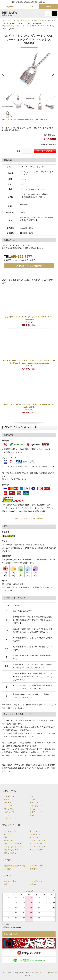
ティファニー (9, 806)
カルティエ (34, 803)
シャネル (8, 800)
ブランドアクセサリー (13, 844)
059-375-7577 (22, 257)
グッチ (32, 800)
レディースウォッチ (38, 847)
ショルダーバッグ (11, 831)
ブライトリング (36, 812)
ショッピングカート (38, 881)
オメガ (32, 809)
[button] (48, 14)
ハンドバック (9, 834)
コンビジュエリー (11, 853)
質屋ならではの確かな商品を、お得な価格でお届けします (29, 2)
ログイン (29, 7)
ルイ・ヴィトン (8, 20)
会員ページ (8, 884)
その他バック (35, 834)
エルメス (33, 797)
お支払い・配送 (10, 881)
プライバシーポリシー (38, 866)
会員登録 (10, 7)
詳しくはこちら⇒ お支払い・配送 (29, 519)
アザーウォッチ (10, 818)
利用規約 (8, 869)
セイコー (8, 815)
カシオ (32, 815)
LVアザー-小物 (39, 20)
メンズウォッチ (36, 844)
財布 (6, 837)
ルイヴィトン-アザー (24, 20)
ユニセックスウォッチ (13, 847)
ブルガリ (8, 803)
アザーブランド (36, 806)
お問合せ (33, 884)
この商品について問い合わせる (29, 266)
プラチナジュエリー (12, 850)
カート (49, 7)
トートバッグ (35, 831)
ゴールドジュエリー (38, 850)
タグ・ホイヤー (10, 812)
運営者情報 (34, 869)
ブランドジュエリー (9, 26)
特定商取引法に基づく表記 (15, 866)
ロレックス (8, 809)
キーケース (34, 837)
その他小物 (8, 841)
